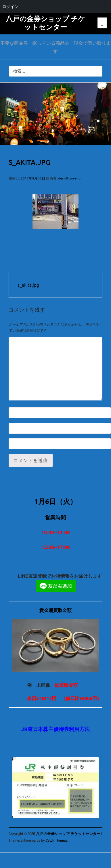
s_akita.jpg (28, 285)
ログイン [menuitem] (10, 7)
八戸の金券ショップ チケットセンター (45, 23)
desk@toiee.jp (69, 178)
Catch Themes (56, 840)
